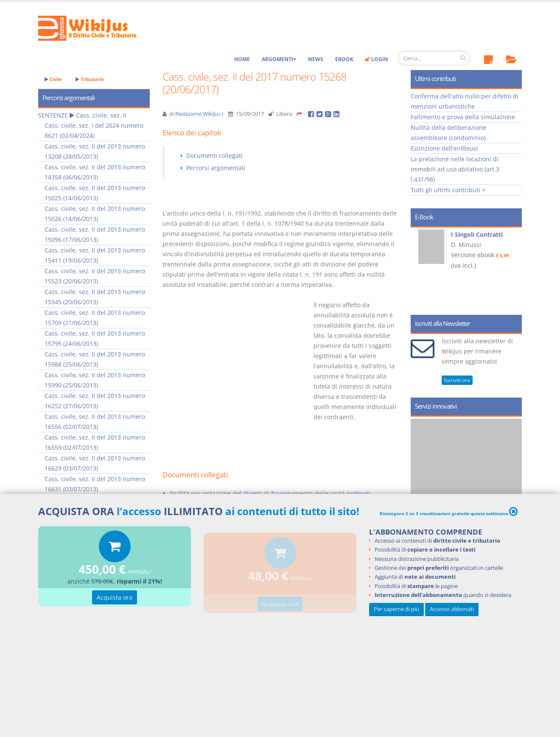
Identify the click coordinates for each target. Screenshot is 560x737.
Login (377, 59)
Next (512, 268)
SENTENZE (53, 115)
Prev (420, 268)
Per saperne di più (396, 609)
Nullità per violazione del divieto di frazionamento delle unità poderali (270, 493)
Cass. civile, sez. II (101, 115)
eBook (344, 59)
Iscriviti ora (457, 380)
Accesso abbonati (452, 609)
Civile (53, 79)
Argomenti (279, 59)
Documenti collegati (214, 156)
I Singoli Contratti (477, 234)
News (316, 59)
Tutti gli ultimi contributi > (448, 190)
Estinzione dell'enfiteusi (444, 148)
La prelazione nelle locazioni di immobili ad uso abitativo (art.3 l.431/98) (455, 169)
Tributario (90, 79)
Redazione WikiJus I (199, 114)
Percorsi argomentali (216, 168)
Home (242, 59)
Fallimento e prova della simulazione (463, 117)
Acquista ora (115, 598)
